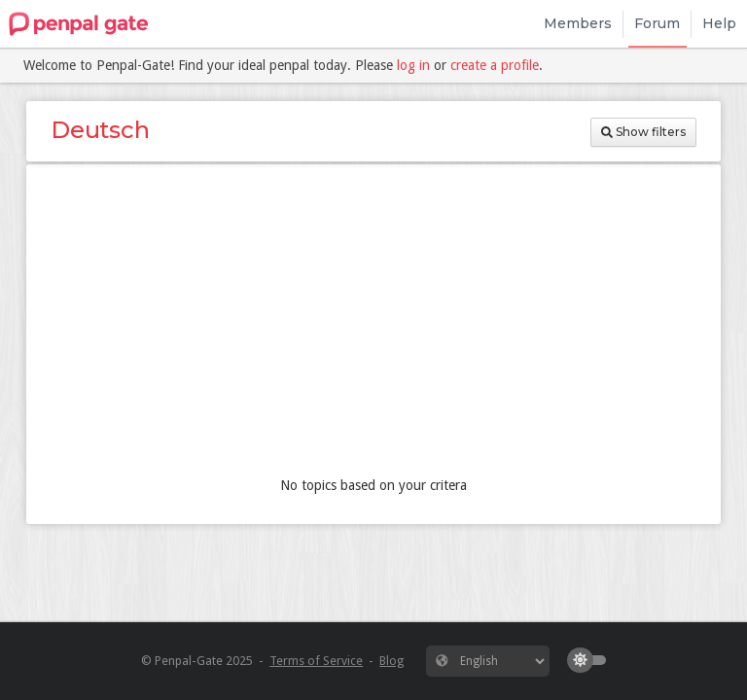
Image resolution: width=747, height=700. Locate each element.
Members (578, 23)
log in (413, 65)
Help (719, 23)
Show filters (643, 132)
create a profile (495, 65)
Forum (657, 23)
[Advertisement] (373, 325)
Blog (391, 661)
